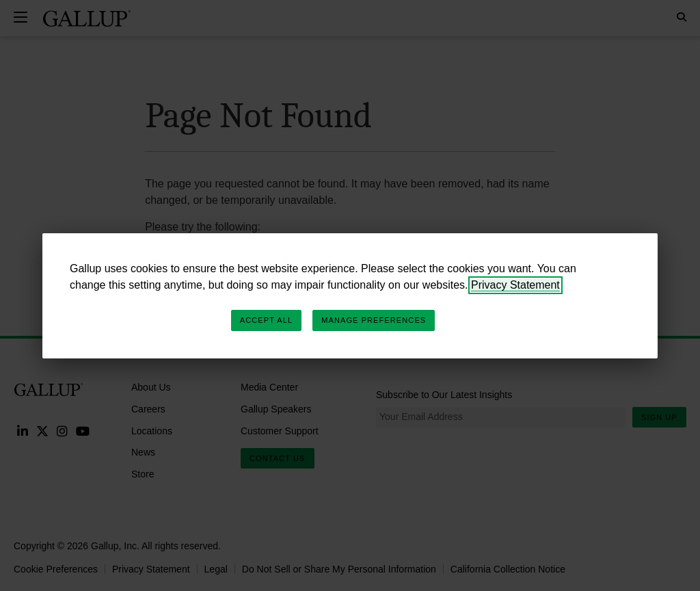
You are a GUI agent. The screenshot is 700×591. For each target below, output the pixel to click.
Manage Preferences (374, 320)
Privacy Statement (515, 285)
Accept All (266, 320)
